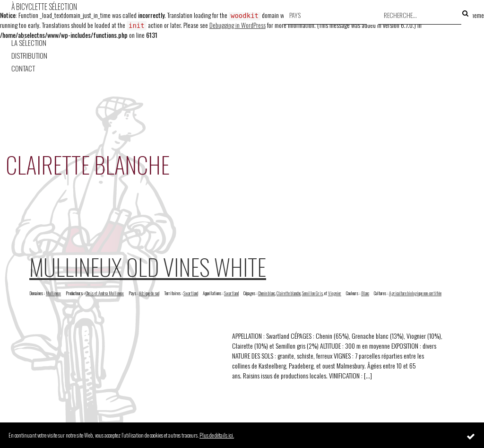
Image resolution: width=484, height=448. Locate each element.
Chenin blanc (267, 293)
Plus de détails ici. (217, 435)
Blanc (365, 293)
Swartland (191, 293)
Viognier (335, 293)
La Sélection (29, 43)
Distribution (29, 56)
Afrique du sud (149, 293)
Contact (23, 68)
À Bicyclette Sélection (44, 7)
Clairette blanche (289, 293)
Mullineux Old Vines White (148, 267)
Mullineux (53, 293)
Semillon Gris (312, 293)
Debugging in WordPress (238, 25)
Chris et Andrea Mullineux (105, 293)
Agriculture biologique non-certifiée (415, 293)
